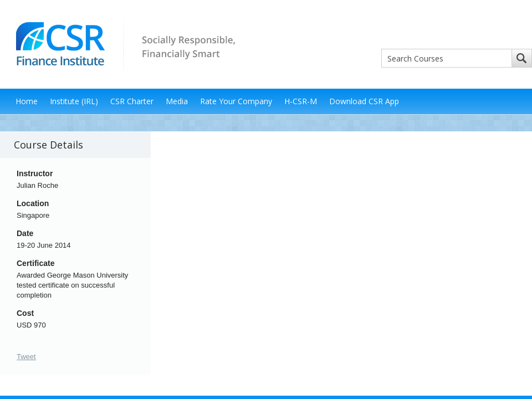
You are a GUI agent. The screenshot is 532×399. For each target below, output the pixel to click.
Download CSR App (364, 101)
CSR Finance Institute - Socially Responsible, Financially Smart (122, 44)
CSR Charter (132, 101)
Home (27, 101)
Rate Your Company (236, 101)
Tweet (26, 357)
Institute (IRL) (74, 101)
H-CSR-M (301, 101)
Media (177, 101)
